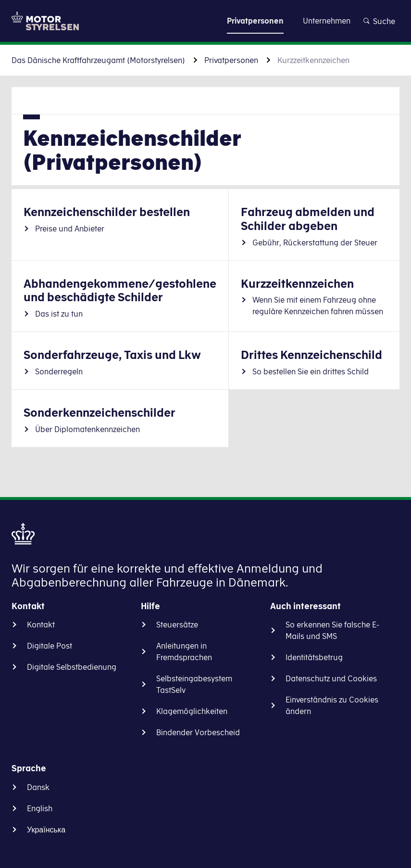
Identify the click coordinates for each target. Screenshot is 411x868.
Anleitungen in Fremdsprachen (184, 651)
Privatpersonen (231, 60)
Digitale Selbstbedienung (72, 667)
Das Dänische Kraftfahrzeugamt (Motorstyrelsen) (98, 60)
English (40, 808)
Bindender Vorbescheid (198, 732)
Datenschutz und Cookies (331, 678)
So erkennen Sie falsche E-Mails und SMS (332, 630)
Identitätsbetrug (314, 657)
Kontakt (41, 625)
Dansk (38, 787)
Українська (46, 830)
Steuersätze (177, 625)
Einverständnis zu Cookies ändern (332, 705)
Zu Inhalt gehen (206, 20)
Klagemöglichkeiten (192, 711)
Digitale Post (50, 646)
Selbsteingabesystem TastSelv (194, 684)
